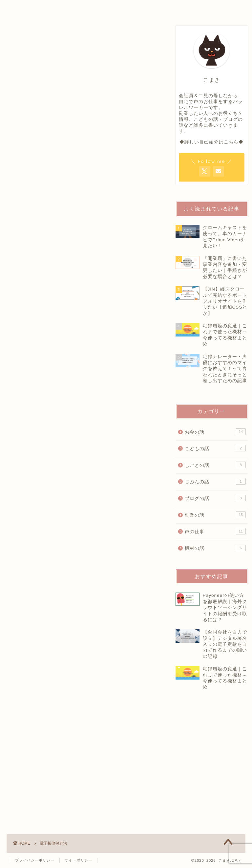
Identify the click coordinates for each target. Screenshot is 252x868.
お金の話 (215, 432)
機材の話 (215, 548)
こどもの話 (215, 448)
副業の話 (215, 515)
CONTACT (195, 8)
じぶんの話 (215, 481)
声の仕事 (215, 531)
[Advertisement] (214, 776)
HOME (32, 8)
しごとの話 (215, 465)
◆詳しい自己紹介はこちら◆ (211, 142)
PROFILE (85, 8)
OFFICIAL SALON (139, 8)
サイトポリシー (78, 860)
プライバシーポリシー (35, 860)
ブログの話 (215, 498)
